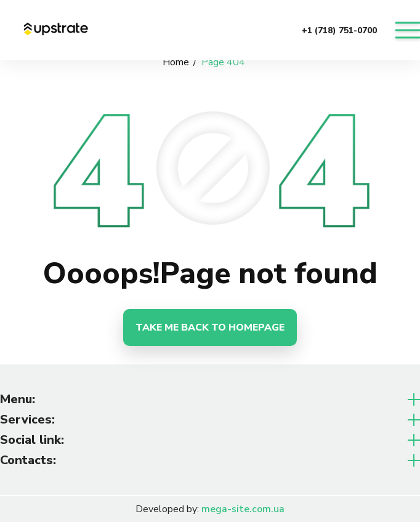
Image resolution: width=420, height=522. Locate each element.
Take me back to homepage (210, 327)
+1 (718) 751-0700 (339, 30)
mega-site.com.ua (243, 509)
